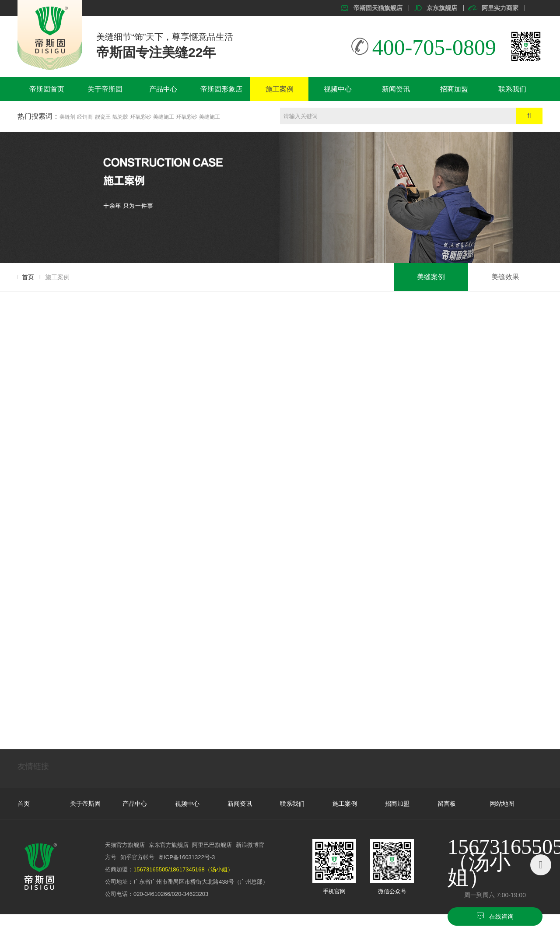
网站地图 (502, 804)
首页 (28, 277)
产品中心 (163, 89)
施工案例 (280, 89)
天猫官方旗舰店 (125, 845)
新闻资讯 (396, 89)
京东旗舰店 (442, 8)
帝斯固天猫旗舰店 (378, 8)
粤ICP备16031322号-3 (186, 857)
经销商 (85, 117)
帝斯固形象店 (221, 89)
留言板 (447, 804)
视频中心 (338, 89)
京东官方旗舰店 (169, 845)
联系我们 (512, 89)
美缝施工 (164, 117)
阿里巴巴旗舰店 (212, 845)
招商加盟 (454, 89)
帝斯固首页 (47, 89)
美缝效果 (505, 277)
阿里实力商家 (500, 8)
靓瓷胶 (120, 117)
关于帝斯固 (105, 89)
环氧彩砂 (141, 117)
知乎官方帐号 (137, 857)
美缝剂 (67, 117)
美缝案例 (431, 277)
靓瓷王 (103, 117)
